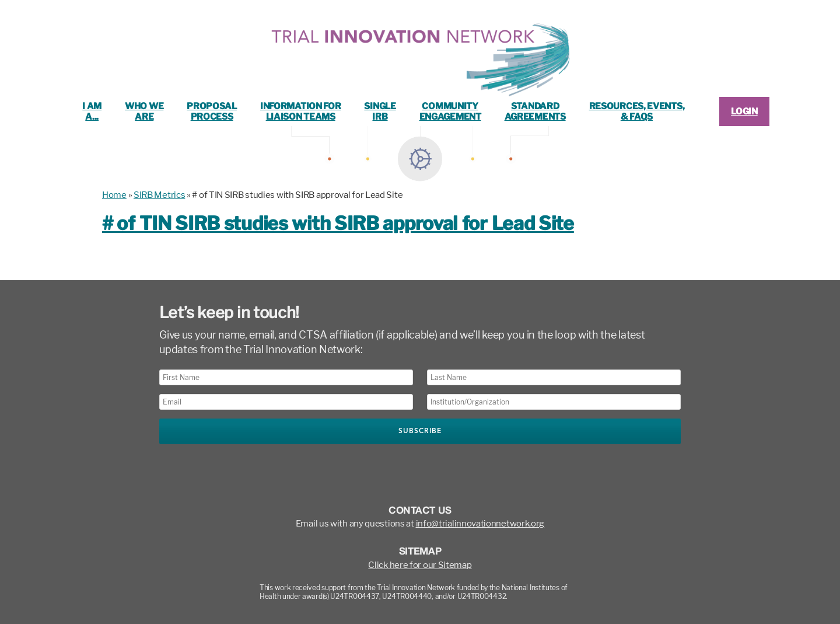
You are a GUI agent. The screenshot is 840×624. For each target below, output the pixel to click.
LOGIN (744, 111)
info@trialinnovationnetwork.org (480, 524)
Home (114, 195)
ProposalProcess (212, 111)
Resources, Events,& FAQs (637, 111)
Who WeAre (144, 111)
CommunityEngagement (450, 111)
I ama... (92, 111)
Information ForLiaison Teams (301, 111)
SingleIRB (380, 111)
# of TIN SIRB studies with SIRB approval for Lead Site (338, 223)
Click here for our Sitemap (420, 565)
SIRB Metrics (159, 195)
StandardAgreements (535, 111)
